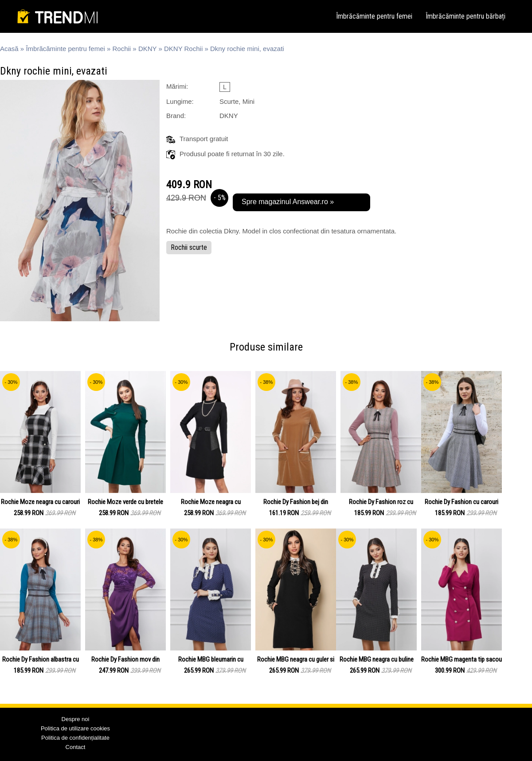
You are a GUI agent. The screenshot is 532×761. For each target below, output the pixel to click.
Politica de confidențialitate (75, 738)
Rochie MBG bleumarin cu (211, 659)
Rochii (122, 49)
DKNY (147, 49)
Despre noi (76, 719)
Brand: (176, 116)
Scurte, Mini (237, 101)
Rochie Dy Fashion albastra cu (41, 659)
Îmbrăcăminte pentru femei (374, 16)
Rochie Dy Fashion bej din (296, 502)
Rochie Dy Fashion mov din (125, 659)
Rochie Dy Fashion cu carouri (462, 502)
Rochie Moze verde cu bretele (125, 502)
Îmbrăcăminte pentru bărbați (465, 16)
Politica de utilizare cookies (75, 728)
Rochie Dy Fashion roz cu (381, 502)
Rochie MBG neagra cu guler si (296, 659)
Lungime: (180, 101)
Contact (76, 747)
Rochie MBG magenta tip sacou (462, 659)
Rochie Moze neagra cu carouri (40, 502)
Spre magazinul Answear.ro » (288, 202)
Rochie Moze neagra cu (211, 502)
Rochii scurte (189, 247)
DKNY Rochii (183, 49)
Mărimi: (177, 86)
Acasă (9, 49)
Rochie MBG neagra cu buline (377, 659)
